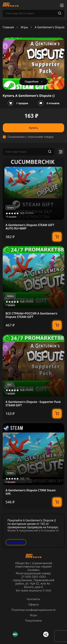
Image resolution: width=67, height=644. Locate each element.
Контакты (33, 599)
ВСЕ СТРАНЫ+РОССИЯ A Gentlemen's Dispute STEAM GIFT (31, 315)
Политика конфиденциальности (33, 610)
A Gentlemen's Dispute (50, 27)
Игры (24, 27)
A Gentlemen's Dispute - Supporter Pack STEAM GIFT (33, 404)
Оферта (34, 604)
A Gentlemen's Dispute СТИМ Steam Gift (31, 492)
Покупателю (34, 621)
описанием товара (41, 137)
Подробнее (16, 542)
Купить (34, 128)
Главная (8, 27)
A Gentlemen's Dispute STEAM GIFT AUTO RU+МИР (30, 227)
